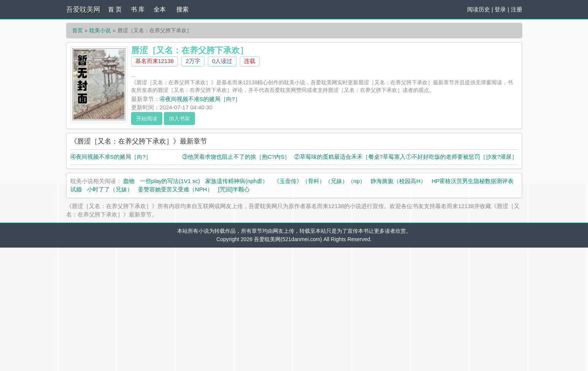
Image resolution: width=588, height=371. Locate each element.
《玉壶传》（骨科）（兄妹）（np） (320, 181)
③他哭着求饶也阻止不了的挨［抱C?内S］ (236, 157)
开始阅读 (147, 118)
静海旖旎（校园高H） (398, 181)
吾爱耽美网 (83, 9)
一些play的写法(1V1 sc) (170, 181)
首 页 (115, 9)
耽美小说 (100, 30)
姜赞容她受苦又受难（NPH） (175, 189)
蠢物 (129, 181)
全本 (160, 9)
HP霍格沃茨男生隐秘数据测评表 (472, 181)
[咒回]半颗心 (234, 189)
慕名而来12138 (155, 61)
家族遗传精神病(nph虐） (237, 181)
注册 (517, 9)
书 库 (138, 9)
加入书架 (179, 118)
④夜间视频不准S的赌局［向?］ (200, 99)
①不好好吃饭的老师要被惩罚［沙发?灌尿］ (462, 157)
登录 (500, 9)
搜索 (182, 9)
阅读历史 (479, 9)
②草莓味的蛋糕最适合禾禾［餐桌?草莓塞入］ (353, 157)
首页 (78, 30)
